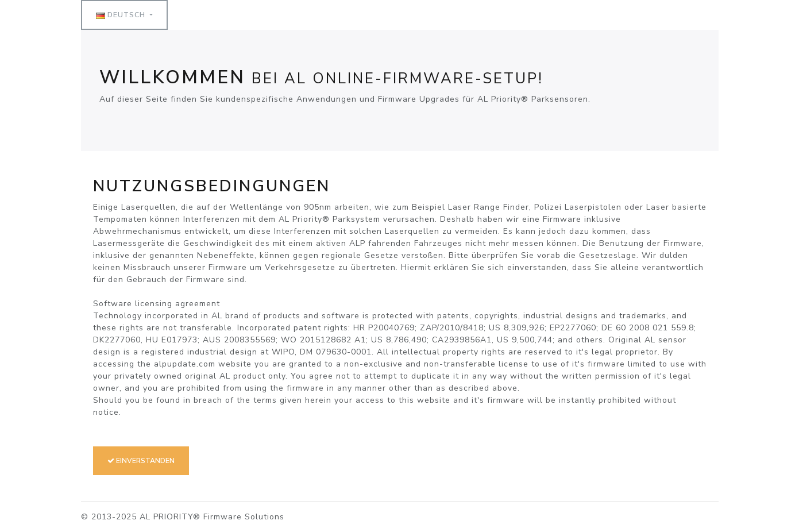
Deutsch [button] (122, 15)
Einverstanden (141, 461)
